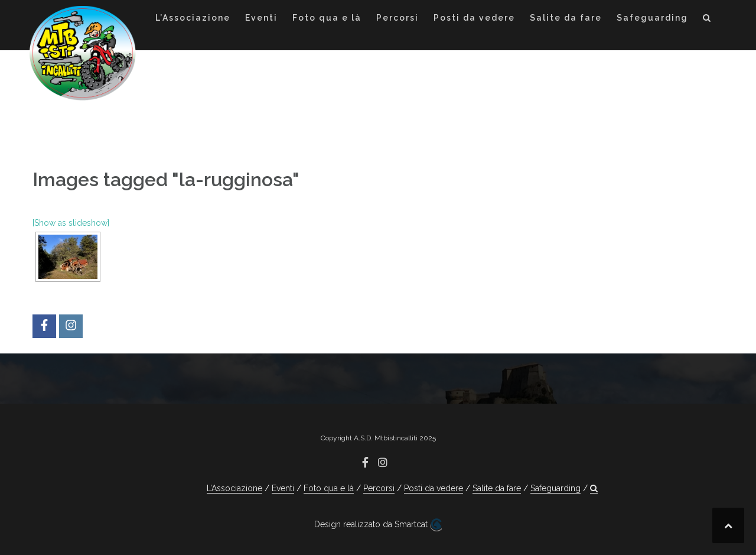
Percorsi (397, 18)
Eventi (261, 18)
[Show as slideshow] (71, 223)
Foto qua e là (327, 18)
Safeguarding (652, 18)
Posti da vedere (474, 18)
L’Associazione (193, 18)
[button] (707, 20)
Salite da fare (566, 18)
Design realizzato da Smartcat (378, 525)
